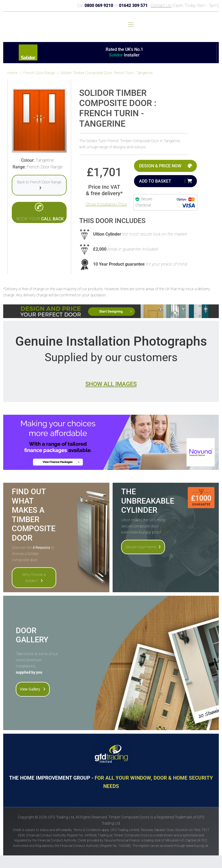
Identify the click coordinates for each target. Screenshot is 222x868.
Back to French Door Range (39, 185)
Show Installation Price (106, 204)
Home (13, 73)
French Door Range (39, 73)
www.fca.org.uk (197, 846)
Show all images (111, 384)
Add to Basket (155, 181)
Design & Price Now (160, 166)
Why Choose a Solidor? (34, 578)
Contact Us (161, 5)
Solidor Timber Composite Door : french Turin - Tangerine (106, 73)
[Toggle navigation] (131, 24)
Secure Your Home (143, 547)
